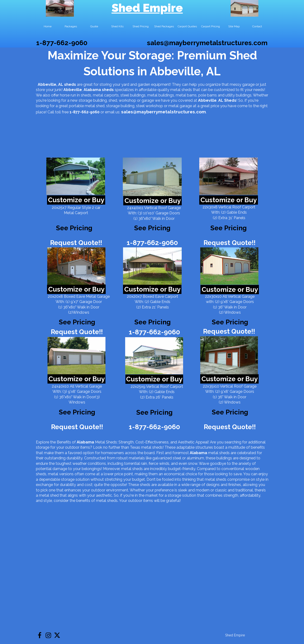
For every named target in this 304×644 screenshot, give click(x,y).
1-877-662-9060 (62, 43)
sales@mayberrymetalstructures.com (207, 43)
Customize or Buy (76, 200)
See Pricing (229, 228)
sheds (108, 90)
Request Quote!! (76, 243)
